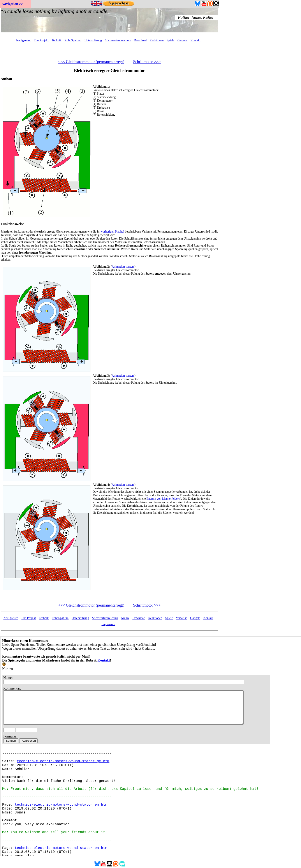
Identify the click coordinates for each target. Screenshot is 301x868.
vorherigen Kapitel (113, 232)
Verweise (182, 618)
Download (140, 40)
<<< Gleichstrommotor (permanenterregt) (91, 62)
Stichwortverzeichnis (118, 40)
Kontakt (195, 40)
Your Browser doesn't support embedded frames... (109, 20)
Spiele (170, 40)
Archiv (125, 618)
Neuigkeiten (24, 40)
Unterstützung (93, 40)
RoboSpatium (73, 40)
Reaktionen (157, 40)
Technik (57, 40)
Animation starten (123, 267)
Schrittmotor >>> (147, 62)
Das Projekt (41, 40)
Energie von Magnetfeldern (163, 499)
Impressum (108, 624)
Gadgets (182, 40)
